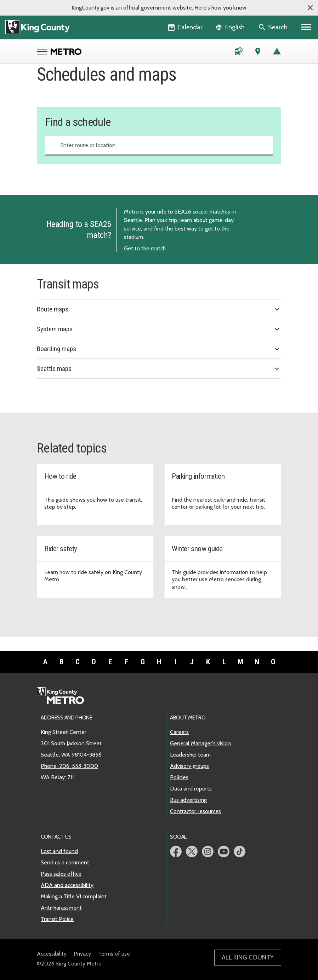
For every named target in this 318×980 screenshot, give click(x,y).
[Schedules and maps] (239, 52)
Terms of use (114, 954)
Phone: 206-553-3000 (69, 766)
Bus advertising (188, 800)
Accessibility (52, 954)
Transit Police (57, 919)
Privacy (82, 954)
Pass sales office (61, 874)
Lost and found (59, 851)
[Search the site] (274, 27)
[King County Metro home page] (64, 696)
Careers (179, 732)
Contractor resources (195, 811)
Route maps (159, 309)
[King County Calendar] (186, 27)
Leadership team (190, 755)
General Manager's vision (200, 743)
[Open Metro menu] (44, 52)
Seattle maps (159, 369)
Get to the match (145, 248)
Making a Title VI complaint (74, 896)
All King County (248, 957)
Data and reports (191, 789)
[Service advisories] (277, 52)
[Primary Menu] (306, 27)
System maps (159, 329)
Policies (179, 777)
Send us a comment (65, 862)
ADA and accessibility (67, 885)
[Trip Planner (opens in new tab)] (258, 52)
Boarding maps (159, 349)
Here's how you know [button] (220, 8)
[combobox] (159, 146)
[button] (310, 8)
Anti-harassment (61, 908)
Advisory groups (189, 766)
